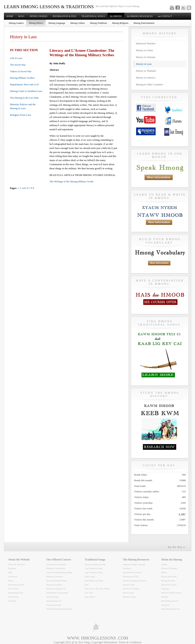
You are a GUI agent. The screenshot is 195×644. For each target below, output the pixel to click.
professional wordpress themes (96, 627)
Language (165, 589)
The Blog (12, 601)
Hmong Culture (78, 23)
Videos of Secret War (21, 71)
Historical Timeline (146, 43)
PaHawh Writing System (171, 593)
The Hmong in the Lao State (24, 98)
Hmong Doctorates (169, 577)
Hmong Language (57, 23)
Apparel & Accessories (132, 572)
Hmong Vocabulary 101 (56, 589)
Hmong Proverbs (168, 581)
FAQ (10, 572)
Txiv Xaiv (89, 593)
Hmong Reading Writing (57, 581)
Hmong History (36, 23)
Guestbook (13, 577)
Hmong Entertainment (144, 23)
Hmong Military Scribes (22, 78)
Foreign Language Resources (135, 581)
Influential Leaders (169, 585)
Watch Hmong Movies (170, 609)
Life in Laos (16, 58)
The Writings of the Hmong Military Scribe (72, 181)
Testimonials (13, 597)
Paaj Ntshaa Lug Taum (94, 581)
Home (10, 16)
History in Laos (144, 64)
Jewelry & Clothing (131, 589)
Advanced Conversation (56, 564)
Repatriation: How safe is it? (24, 84)
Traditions (165, 605)
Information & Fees (64, 16)
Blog (21, 16)
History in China (144, 50)
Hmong (116, 16)
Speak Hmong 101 (54, 601)
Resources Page (129, 597)
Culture (164, 564)
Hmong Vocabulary (54, 585)
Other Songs (90, 577)
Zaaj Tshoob (90, 597)
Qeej (87, 585)
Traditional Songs (93, 16)
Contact (165, 16)
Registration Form (16, 593)
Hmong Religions (120, 23)
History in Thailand (146, 71)
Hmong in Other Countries (149, 84)
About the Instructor (16, 564)
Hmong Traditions (98, 23)
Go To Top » (176, 547)
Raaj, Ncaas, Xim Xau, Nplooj (97, 589)
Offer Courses (38, 16)
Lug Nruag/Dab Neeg (94, 568)
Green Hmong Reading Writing (59, 572)
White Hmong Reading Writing (59, 609)
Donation (12, 568)
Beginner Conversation (56, 568)
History (164, 572)
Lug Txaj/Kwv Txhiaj (94, 572)
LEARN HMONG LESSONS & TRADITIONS (49, 7)
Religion (165, 597)
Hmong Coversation (55, 577)
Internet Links (129, 585)
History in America (146, 78)
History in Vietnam (146, 57)
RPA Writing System (170, 601)
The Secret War (18, 65)
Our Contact (13, 589)
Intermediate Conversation (57, 593)
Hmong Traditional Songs (95, 564)
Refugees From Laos (20, 115)
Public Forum (129, 593)
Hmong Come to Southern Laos (26, 91)
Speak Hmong (52, 597)
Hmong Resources (140, 16)
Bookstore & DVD (131, 577)
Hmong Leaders (16, 23)
